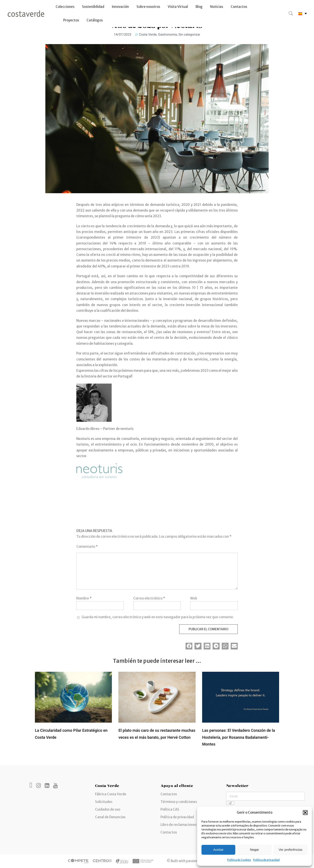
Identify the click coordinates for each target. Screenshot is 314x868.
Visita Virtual (178, 7)
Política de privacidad (266, 860)
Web (194, 598)
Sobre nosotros (148, 7)
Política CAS (170, 809)
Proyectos (71, 20)
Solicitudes (104, 802)
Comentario (87, 547)
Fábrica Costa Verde (111, 794)
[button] (305, 813)
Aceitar (218, 850)
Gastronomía (167, 34)
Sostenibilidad (93, 7)
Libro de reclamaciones (178, 825)
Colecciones (65, 7)
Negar (255, 850)
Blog (199, 7)
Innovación (120, 7)
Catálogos (95, 20)
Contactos (239, 7)
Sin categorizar (189, 34)
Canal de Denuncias (110, 817)
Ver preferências (291, 850)
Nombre (84, 598)
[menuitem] (303, 14)
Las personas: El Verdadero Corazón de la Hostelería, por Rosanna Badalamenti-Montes (239, 737)
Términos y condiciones (179, 802)
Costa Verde (148, 34)
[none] (303, 14)
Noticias (217, 7)
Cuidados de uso (108, 809)
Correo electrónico (149, 598)
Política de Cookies (239, 860)
